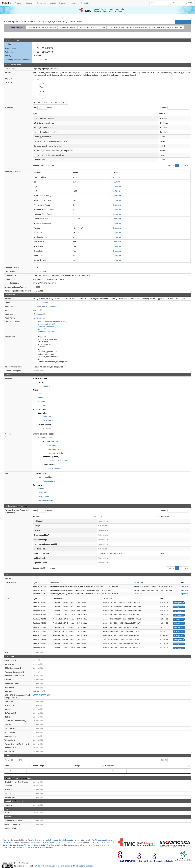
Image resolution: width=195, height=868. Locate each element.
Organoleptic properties (165, 27)
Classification (63, 27)
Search (30, 3)
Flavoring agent (49, 481)
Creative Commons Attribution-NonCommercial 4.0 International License (64, 866)
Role (6, 473)
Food (40, 394)
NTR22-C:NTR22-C (41, 695)
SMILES (58, 103)
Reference (109, 766)
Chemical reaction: (50, 465)
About (74, 3)
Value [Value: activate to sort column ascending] (100, 516)
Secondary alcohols (46, 324)
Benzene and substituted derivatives (53, 322)
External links (112, 27)
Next (186, 165)
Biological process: (45, 438)
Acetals (42, 329)
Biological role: (38, 485)
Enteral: (41, 382)
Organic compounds (41, 302)
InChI (65, 103)
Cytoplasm (47, 417)
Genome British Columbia (44, 845)
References (179, 27)
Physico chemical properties (88, 27)
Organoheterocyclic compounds (46, 306)
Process (8, 434)
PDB (51, 103)
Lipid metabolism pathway (58, 461)
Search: (175, 108)
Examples (63, 3)
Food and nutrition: (45, 477)
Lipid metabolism (54, 449)
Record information (33, 27)
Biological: (42, 402)
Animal (45, 405)
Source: (36, 390)
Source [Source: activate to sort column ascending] (162, 113)
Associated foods (125, 27)
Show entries (43, 108)
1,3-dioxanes (39, 314)
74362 (36, 672)
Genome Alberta (23, 845)
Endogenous (42, 398)
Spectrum (185, 586)
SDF (45, 103)
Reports (53, 3)
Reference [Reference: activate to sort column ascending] (165, 516)
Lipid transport (53, 445)
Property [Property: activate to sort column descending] (37, 516)
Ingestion (46, 386)
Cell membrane (48, 421)
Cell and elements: (45, 425)
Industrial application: (41, 473)
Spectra (103, 27)
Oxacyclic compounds (47, 327)
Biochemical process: (51, 441)
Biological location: (40, 409)
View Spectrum (179, 603)
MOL (40, 103)
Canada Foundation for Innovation (72, 840)
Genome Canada (9, 845)
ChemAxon (117, 186)
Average (77, 766)
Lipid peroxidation (54, 468)
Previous (171, 165)
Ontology (73, 27)
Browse (19, 3)
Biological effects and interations (144, 27)
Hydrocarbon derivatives (48, 332)
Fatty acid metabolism (56, 453)
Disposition (9, 378)
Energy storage (43, 493)
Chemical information (49, 27)
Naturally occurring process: (43, 434)
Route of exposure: (40, 378)
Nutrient (41, 489)
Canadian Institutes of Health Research (43, 840)
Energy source (43, 497)
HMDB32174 (39, 691)
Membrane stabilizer (45, 501)
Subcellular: (42, 413)
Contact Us (85, 3)
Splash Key (138, 583)
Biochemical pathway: (51, 457)
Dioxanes (37, 310)
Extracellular (47, 429)
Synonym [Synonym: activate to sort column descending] (37, 113)
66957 (36, 660)
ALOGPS (116, 177)
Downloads (41, 3)
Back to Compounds (183, 22)
